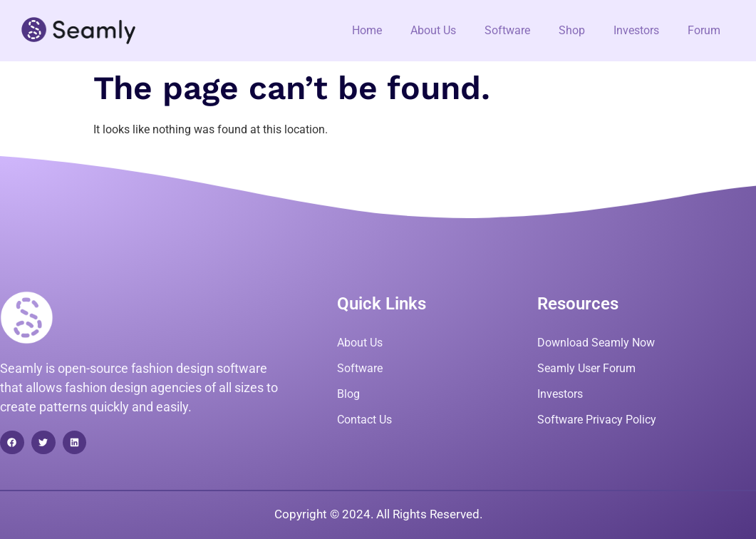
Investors (636, 30)
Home (367, 30)
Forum (704, 30)
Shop (572, 30)
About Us (433, 30)
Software (507, 30)
